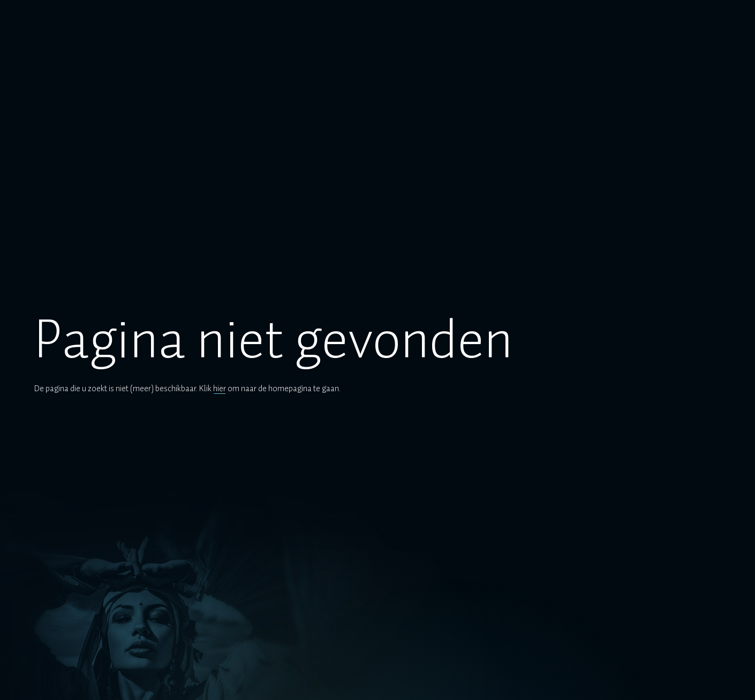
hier (220, 389)
